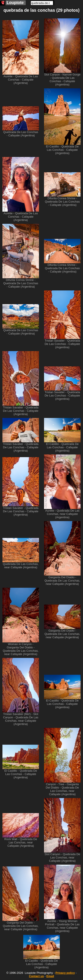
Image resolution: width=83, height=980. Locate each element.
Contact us (36, 976)
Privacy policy (65, 973)
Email (50, 976)
